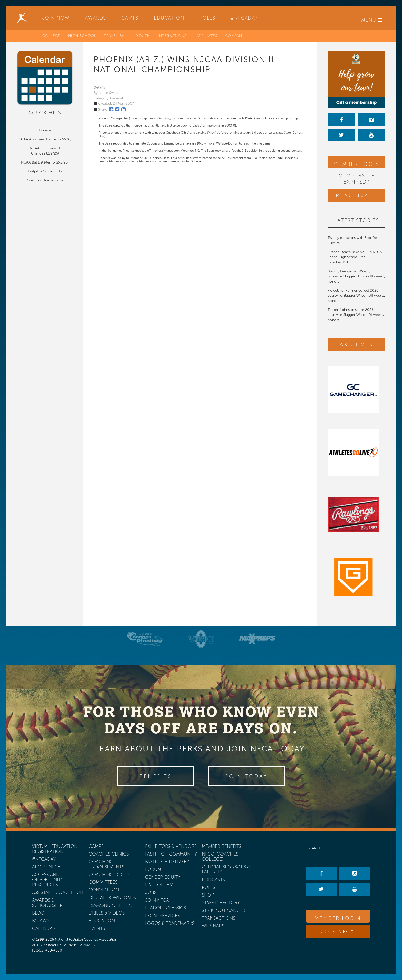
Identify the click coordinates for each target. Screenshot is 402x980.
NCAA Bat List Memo (38, 162)
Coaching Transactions (45, 180)
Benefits (156, 776)
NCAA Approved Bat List (38, 139)
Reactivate (356, 195)
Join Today (247, 776)
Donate (45, 130)
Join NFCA (338, 931)
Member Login (356, 164)
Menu (372, 20)
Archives (356, 344)
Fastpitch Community (45, 171)
